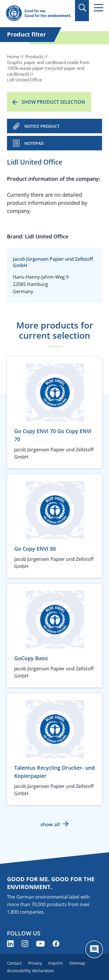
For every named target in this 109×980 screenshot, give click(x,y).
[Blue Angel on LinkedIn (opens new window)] (10, 944)
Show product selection (53, 102)
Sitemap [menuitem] (77, 963)
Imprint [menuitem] (56, 963)
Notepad (34, 143)
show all (50, 824)
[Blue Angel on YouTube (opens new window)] (40, 944)
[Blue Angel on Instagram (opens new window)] (25, 944)
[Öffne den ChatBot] (94, 949)
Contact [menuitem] (14, 963)
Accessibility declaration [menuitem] (31, 971)
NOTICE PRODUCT (42, 126)
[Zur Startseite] (39, 13)
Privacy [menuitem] (35, 963)
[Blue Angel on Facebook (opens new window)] (56, 944)
